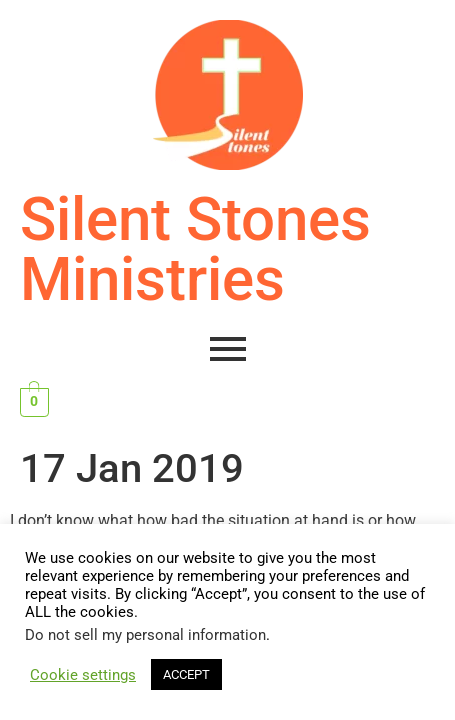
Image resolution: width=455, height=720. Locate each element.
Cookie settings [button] (83, 675)
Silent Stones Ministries (195, 249)
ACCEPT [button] (186, 674)
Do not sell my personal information (145, 635)
